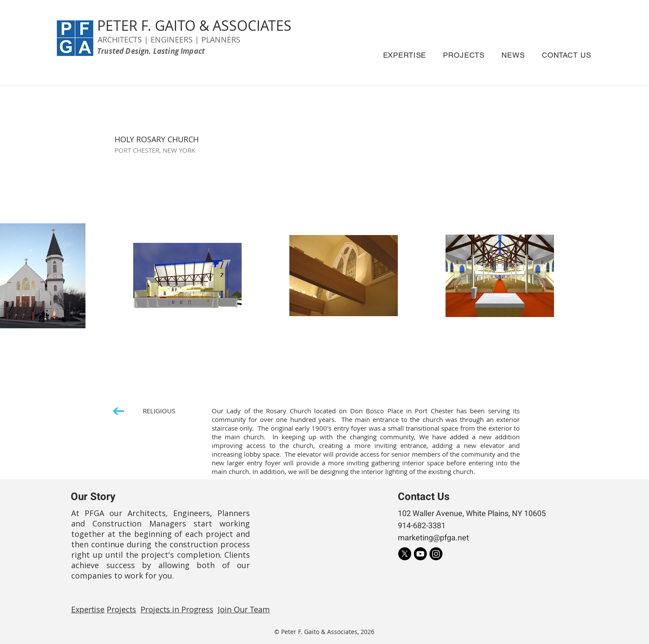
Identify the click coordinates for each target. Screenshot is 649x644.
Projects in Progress (177, 609)
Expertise (88, 609)
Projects (121, 609)
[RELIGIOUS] (144, 411)
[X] (405, 554)
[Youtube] (420, 554)
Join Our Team (244, 609)
